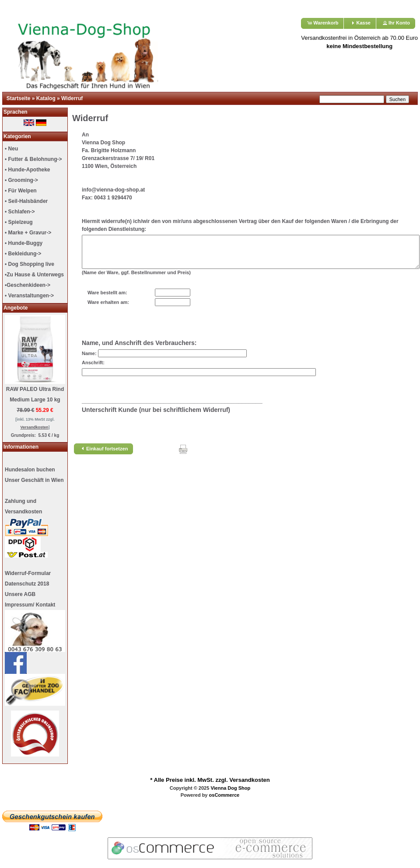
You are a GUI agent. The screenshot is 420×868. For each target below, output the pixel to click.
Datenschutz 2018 (27, 584)
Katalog (46, 98)
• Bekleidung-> (23, 254)
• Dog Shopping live (30, 264)
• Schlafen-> (20, 212)
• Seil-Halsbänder (26, 201)
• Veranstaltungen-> (29, 296)
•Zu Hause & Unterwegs (34, 275)
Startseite (19, 98)
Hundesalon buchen (30, 470)
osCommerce (224, 795)
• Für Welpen (21, 191)
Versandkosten (250, 780)
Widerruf (72, 98)
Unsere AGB (20, 594)
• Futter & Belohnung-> (33, 159)
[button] (322, 23)
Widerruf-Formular (28, 573)
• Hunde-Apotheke (28, 170)
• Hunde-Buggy (24, 243)
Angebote (16, 308)
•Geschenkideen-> (28, 285)
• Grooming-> (21, 180)
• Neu (11, 149)
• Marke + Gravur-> (28, 233)
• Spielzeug (19, 222)
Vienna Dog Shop (230, 788)
